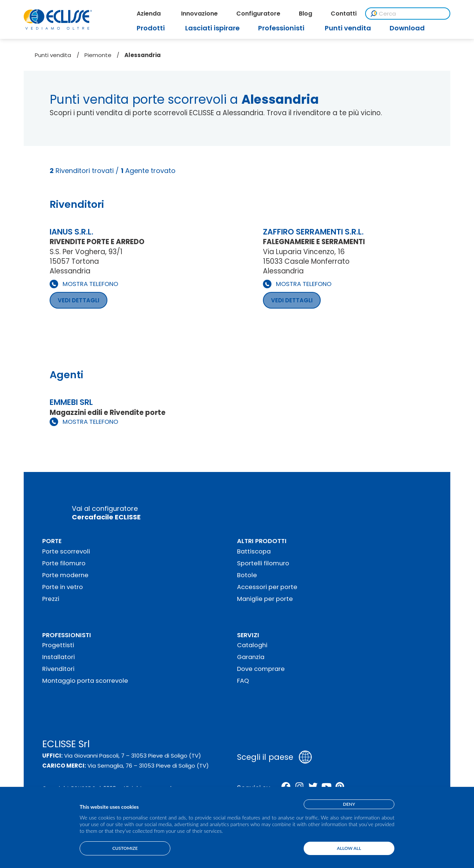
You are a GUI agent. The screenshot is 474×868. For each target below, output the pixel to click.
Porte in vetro (63, 587)
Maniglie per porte (265, 599)
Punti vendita (53, 55)
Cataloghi (252, 645)
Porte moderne (65, 575)
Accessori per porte (267, 587)
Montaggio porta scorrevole (85, 681)
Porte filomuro (64, 563)
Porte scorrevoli (66, 551)
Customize (125, 848)
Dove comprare (261, 669)
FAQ (243, 681)
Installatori (59, 657)
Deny (349, 804)
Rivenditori (58, 669)
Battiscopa (254, 551)
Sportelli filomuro (263, 563)
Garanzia (251, 657)
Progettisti (58, 645)
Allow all (349, 848)
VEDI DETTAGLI (79, 300)
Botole (247, 575)
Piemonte (98, 55)
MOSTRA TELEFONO (90, 284)
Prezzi (51, 599)
